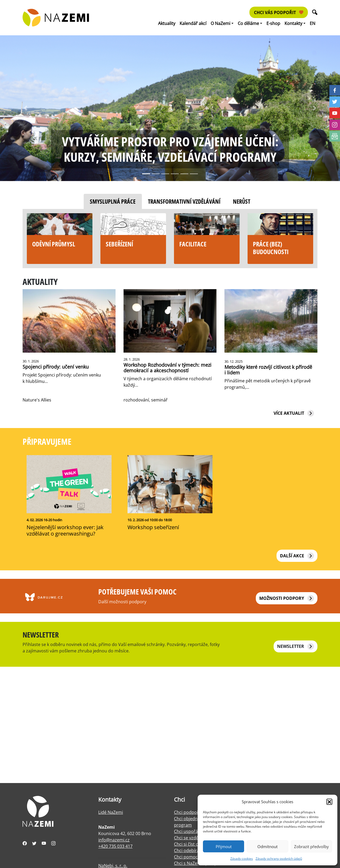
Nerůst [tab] (242, 201)
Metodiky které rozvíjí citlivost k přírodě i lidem (268, 370)
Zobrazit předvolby (311, 846)
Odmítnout (267, 846)
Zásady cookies (242, 859)
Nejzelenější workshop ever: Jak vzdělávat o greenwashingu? (65, 530)
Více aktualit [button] (294, 413)
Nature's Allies (37, 400)
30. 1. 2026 (31, 361)
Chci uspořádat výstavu (197, 831)
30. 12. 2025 (233, 361)
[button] (329, 802)
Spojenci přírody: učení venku (56, 367)
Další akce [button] (297, 556)
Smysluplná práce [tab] (113, 201)
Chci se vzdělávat (191, 838)
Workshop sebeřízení (153, 527)
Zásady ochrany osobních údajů (279, 859)
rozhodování (136, 400)
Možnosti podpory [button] (287, 598)
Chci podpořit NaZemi (196, 812)
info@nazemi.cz (114, 840)
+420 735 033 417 (115, 846)
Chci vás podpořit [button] (279, 12)
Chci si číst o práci (192, 844)
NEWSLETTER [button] (296, 646)
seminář (159, 400)
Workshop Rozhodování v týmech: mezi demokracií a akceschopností (167, 368)
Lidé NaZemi (111, 812)
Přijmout (224, 846)
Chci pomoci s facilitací (197, 857)
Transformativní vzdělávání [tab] (184, 201)
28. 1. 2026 (132, 359)
